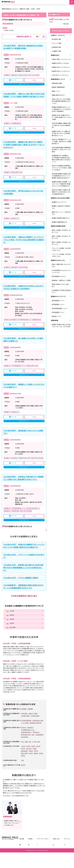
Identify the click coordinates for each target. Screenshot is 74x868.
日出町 (41, 788)
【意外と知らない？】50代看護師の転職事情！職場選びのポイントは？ (61, 101)
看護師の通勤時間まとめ (60, 222)
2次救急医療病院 (26, 755)
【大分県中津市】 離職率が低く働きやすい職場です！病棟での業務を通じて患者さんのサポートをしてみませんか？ (24, 152)
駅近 (33, 769)
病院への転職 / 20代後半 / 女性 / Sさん (61, 237)
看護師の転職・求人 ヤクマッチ (10, 9)
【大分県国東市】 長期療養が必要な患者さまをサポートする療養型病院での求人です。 (23, 621)
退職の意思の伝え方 (58, 95)
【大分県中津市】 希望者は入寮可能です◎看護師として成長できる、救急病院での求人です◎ (23, 509)
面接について (56, 91)
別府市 (28, 781)
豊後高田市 (24, 785)
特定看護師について (58, 312)
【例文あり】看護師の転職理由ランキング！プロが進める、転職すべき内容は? (61, 168)
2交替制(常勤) (25, 750)
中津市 (38, 9)
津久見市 (29, 783)
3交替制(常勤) (35, 750)
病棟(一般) (28, 776)
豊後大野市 (24, 788)
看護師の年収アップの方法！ (61, 63)
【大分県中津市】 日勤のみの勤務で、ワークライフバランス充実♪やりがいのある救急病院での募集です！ (24, 254)
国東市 (36, 788)
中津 (22, 795)
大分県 (33, 9)
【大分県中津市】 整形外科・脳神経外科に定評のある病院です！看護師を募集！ (23, 47)
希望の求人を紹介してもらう (24, 86)
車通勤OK (30, 762)
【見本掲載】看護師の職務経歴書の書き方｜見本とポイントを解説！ (61, 150)
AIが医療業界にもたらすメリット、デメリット (61, 271)
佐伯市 (38, 781)
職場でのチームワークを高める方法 (61, 213)
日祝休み (24, 762)
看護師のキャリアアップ (59, 202)
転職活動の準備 (57, 83)
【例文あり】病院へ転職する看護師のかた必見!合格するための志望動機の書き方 (61, 192)
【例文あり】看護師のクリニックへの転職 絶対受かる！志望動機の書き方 (61, 141)
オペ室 (34, 776)
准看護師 (30, 743)
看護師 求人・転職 (24, 9)
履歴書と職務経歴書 (58, 87)
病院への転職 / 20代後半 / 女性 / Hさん (61, 243)
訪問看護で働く (57, 47)
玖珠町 (23, 790)
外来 (22, 776)
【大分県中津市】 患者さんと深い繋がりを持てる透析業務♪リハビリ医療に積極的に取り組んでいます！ (24, 99)
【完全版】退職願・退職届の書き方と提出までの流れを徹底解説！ (62, 125)
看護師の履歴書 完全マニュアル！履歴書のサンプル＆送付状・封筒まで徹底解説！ (62, 109)
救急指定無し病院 (38, 755)
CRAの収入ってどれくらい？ (60, 75)
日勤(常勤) (24, 748)
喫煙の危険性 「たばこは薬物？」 (60, 285)
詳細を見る (34, 80)
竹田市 (35, 783)
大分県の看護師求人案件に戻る (24, 630)
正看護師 (24, 743)
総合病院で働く (57, 39)
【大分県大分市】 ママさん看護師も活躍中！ (21, 612)
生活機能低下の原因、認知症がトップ (62, 291)
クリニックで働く (57, 43)
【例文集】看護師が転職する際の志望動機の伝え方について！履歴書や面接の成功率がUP (61, 176)
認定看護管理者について (60, 308)
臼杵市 (23, 783)
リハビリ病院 (25, 757)
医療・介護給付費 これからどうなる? (61, 265)
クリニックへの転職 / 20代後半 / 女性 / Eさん (61, 249)
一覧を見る (66, 24)
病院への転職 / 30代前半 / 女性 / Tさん (61, 231)
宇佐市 (36, 785)
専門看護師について (58, 304)
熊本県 (23, 799)
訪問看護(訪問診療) (36, 757)
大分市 (23, 781)
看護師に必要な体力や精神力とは (61, 207)
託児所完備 (24, 771)
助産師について (57, 316)
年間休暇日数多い (27, 767)
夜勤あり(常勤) (33, 748)
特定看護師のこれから (59, 276)
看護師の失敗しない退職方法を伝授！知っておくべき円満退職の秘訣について (61, 133)
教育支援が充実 (26, 769)
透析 (39, 776)
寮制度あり (36, 767)
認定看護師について (58, 300)
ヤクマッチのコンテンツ (61, 31)
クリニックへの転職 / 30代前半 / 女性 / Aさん (61, 255)
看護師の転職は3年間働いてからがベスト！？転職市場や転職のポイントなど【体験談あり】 (61, 184)
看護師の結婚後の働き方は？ (61, 218)
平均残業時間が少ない (28, 764)
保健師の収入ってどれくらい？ (61, 67)
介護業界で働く (57, 51)
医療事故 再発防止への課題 (61, 280)
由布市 (31, 788)
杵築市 (31, 785)
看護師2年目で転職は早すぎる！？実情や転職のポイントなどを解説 (62, 117)
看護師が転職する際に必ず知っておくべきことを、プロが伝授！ (62, 326)
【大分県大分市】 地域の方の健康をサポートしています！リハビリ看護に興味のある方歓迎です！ (24, 580)
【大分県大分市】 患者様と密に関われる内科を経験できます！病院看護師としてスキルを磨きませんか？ (23, 602)
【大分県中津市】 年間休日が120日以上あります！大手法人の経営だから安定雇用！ (24, 305)
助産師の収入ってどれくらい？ (61, 71)
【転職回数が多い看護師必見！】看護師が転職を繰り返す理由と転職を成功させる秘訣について (62, 159)
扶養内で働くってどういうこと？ (61, 59)
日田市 (33, 781)
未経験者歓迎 (39, 769)
